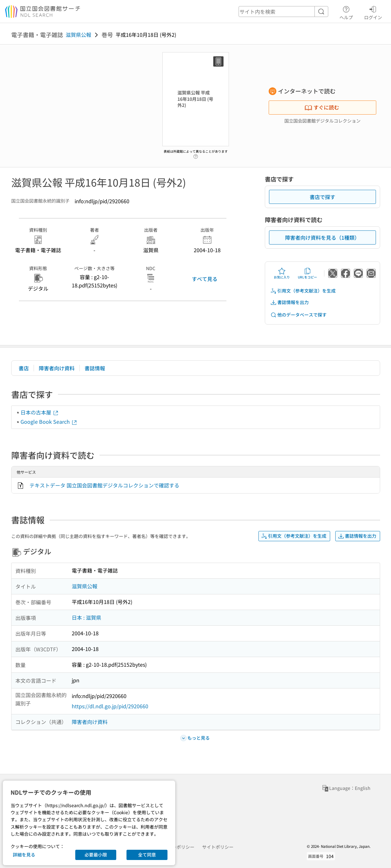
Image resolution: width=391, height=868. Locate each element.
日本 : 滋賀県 (86, 617)
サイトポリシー (218, 847)
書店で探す (322, 197)
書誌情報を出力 (289, 302)
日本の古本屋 (40, 412)
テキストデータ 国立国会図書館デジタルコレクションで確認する (104, 485)
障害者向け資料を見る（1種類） (322, 237)
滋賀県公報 (78, 35)
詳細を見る (24, 855)
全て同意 (147, 855)
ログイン (373, 12)
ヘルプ (346, 12)
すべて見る (205, 279)
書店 (24, 368)
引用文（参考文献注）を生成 (303, 291)
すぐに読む (322, 107)
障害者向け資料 (57, 368)
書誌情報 (95, 368)
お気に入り (282, 273)
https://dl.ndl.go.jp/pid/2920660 (110, 706)
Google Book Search (49, 422)
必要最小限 (96, 855)
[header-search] (283, 12)
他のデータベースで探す (298, 315)
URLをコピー (307, 273)
